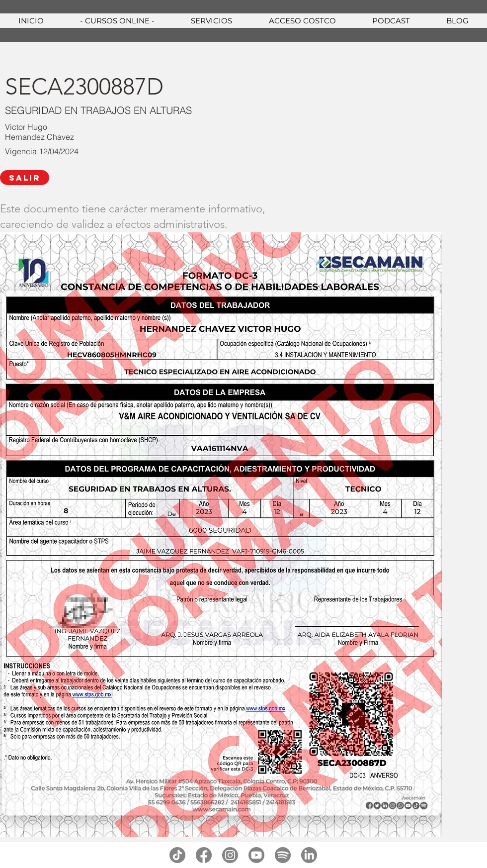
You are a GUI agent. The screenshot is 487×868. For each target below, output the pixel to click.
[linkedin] (309, 855)
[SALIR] (25, 178)
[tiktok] (177, 855)
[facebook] (204, 855)
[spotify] (283, 855)
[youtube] (256, 855)
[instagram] (230, 855)
